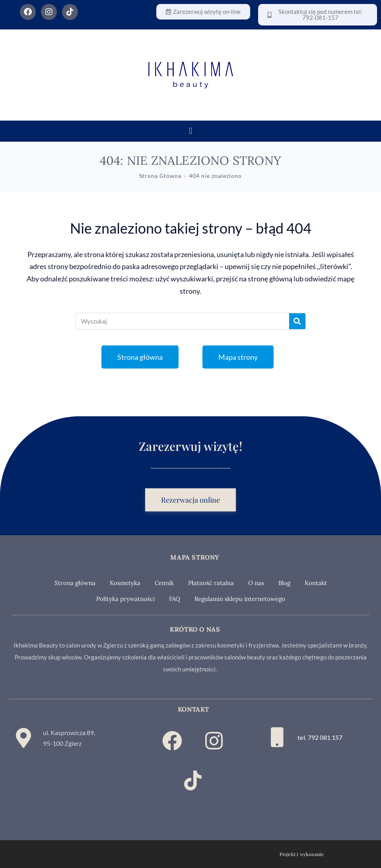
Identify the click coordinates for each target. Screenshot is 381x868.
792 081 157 (325, 737)
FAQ (175, 599)
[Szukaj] (297, 321)
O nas (256, 583)
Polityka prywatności (125, 599)
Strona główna (75, 583)
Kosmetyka (125, 583)
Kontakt (316, 583)
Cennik (164, 583)
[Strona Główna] (160, 176)
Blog (284, 583)
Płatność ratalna (211, 583)
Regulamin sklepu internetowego (240, 599)
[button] (190, 131)
